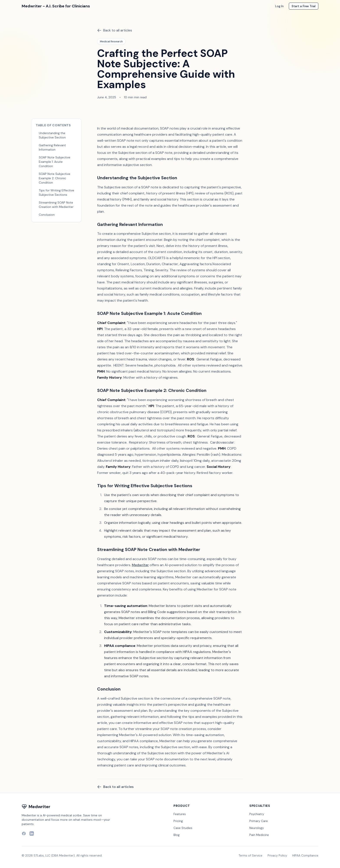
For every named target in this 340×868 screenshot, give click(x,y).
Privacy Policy (277, 855)
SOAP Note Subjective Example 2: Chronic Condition (55, 178)
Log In (279, 6)
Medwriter (140, 565)
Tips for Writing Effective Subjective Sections (56, 192)
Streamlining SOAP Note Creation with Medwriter (56, 205)
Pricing (178, 821)
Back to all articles (115, 30)
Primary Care (259, 821)
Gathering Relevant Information (52, 147)
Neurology (257, 828)
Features (180, 814)
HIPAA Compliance (305, 855)
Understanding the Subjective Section (52, 135)
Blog (177, 835)
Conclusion (47, 215)
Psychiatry (257, 814)
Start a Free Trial (304, 6)
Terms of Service (250, 855)
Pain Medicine (259, 835)
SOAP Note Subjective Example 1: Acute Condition (55, 162)
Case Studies (183, 828)
